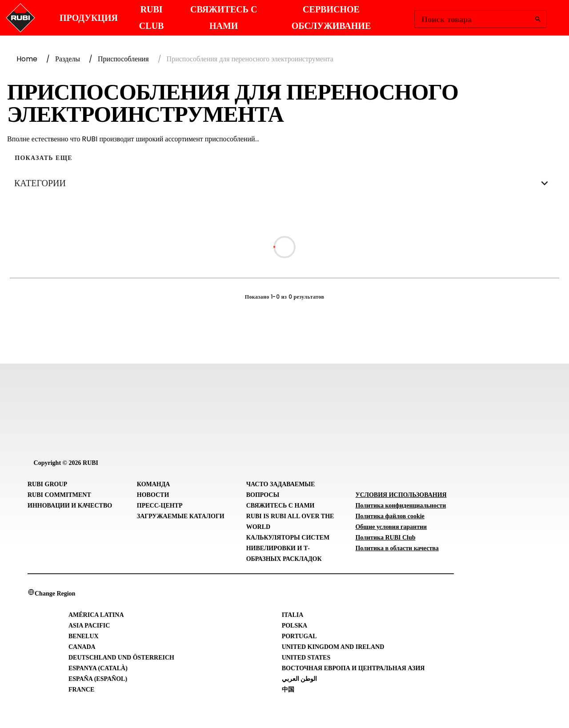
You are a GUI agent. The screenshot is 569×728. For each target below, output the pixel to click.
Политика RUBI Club (385, 538)
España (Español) (98, 679)
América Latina (96, 615)
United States (306, 658)
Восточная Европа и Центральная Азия (353, 668)
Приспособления (123, 59)
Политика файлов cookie (390, 516)
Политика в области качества (397, 548)
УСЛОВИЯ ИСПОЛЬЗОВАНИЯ (401, 495)
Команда (154, 484)
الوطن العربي (300, 679)
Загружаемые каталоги (181, 516)
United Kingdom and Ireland (333, 647)
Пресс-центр (160, 506)
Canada (82, 647)
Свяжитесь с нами (280, 506)
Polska (295, 626)
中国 (288, 690)
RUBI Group (47, 484)
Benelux (84, 636)
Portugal (299, 636)
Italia (293, 615)
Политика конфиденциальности (401, 506)
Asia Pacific (89, 626)
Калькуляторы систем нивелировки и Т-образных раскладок (288, 548)
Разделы (68, 59)
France (81, 690)
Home (27, 59)
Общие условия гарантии (391, 527)
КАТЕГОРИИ (284, 183)
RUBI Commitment (59, 495)
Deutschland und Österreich (121, 658)
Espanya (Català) (98, 668)
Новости (153, 495)
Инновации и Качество (70, 506)
